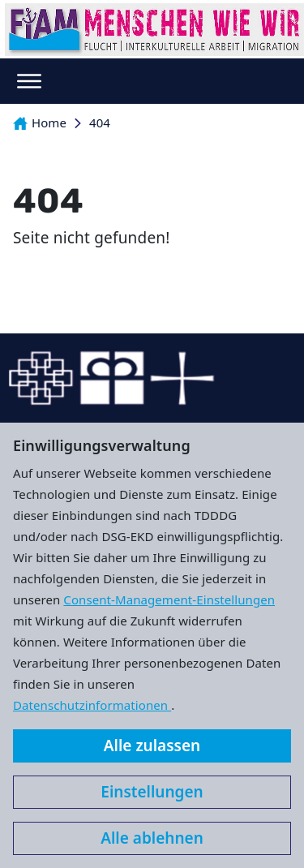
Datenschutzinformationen (92, 705)
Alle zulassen (152, 746)
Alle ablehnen (152, 838)
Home (40, 122)
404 (100, 122)
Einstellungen (152, 792)
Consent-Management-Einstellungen (169, 599)
